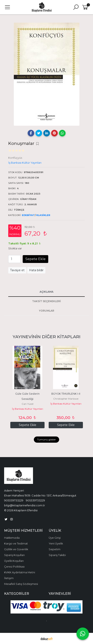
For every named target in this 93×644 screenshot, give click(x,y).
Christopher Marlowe (66, 399)
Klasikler (43, 215)
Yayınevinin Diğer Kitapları (46, 337)
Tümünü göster (46, 439)
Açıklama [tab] (46, 292)
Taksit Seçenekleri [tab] (46, 301)
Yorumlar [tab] (47, 311)
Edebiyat (28, 215)
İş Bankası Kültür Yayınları (28, 409)
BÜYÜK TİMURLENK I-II (66, 394)
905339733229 (14, 500)
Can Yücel (28, 404)
